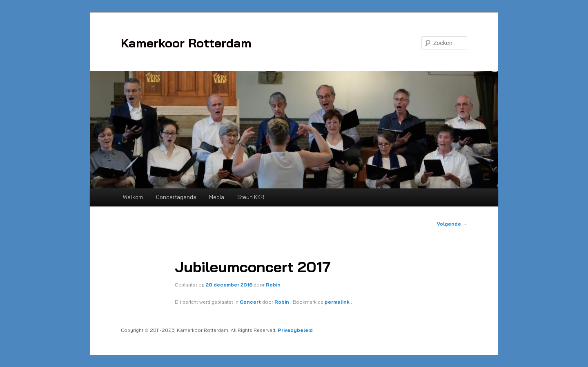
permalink (338, 302)
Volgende (452, 224)
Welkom (133, 197)
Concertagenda (176, 197)
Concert (250, 302)
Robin (273, 285)
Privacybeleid (295, 330)
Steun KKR (251, 197)
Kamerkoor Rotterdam (186, 43)
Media (217, 197)
